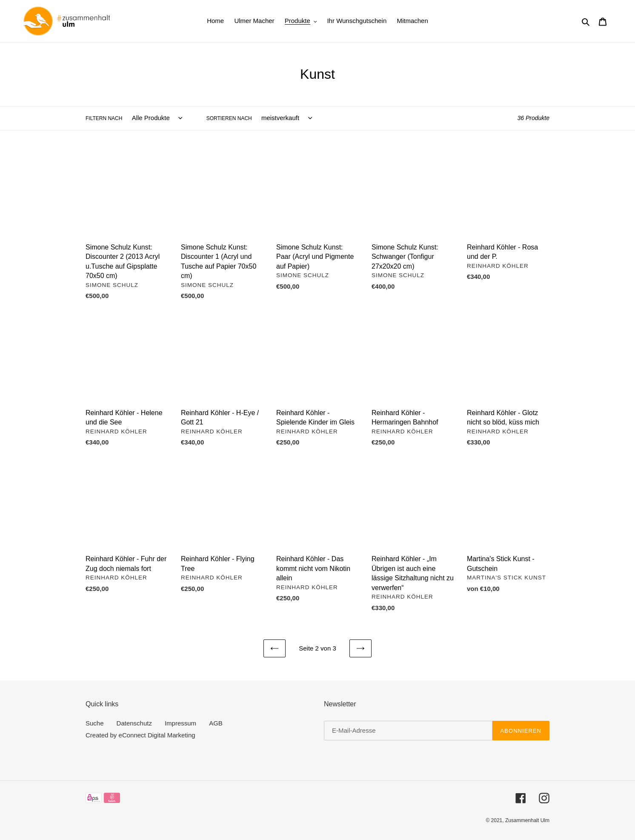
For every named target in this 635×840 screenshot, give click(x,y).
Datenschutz (134, 723)
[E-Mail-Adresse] (408, 731)
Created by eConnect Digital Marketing (140, 735)
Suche (95, 723)
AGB (216, 723)
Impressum (180, 723)
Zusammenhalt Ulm (527, 820)
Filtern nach (104, 118)
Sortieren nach (229, 118)
